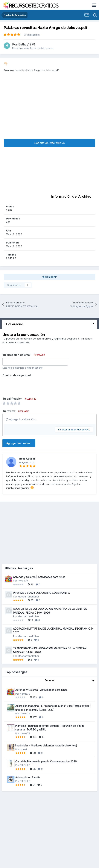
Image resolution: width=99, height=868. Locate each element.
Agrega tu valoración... (21, 419)
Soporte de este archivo (50, 143)
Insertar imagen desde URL (74, 429)
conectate (23, 342)
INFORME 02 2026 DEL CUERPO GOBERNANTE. (41, 593)
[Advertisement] (50, 110)
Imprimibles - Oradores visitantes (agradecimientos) (46, 746)
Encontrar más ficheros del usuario (33, 48)
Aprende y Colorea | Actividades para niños (39, 577)
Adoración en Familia (28, 777)
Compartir (49, 277)
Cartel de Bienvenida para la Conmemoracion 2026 (46, 761)
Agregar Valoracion (19, 443)
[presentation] (31, 386)
